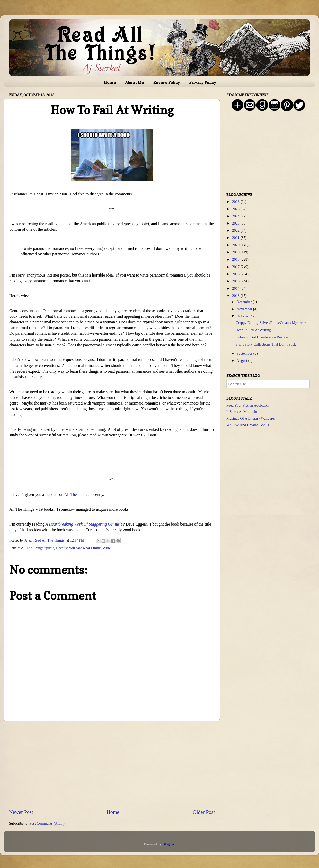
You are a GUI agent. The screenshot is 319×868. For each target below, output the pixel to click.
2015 (236, 281)
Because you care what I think (78, 548)
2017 (236, 267)
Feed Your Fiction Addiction (247, 405)
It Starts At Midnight (242, 412)
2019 (236, 252)
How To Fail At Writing (253, 330)
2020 (236, 245)
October (243, 316)
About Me (134, 82)
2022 (236, 230)
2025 (236, 209)
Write (107, 548)
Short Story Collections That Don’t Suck (266, 344)
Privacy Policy (203, 82)
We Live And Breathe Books (248, 425)
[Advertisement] (112, 765)
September (245, 353)
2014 (236, 288)
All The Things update (37, 548)
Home (110, 82)
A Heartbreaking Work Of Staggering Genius (83, 524)
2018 (236, 259)
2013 (236, 296)
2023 (236, 223)
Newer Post (21, 812)
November (245, 309)
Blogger (168, 844)
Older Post (204, 812)
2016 (236, 274)
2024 (236, 216)
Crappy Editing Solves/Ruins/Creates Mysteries (271, 323)
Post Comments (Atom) (47, 823)
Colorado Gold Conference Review (262, 337)
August (242, 360)
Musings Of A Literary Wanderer (251, 418)
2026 (236, 202)
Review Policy (167, 82)
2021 (236, 238)
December (245, 302)
